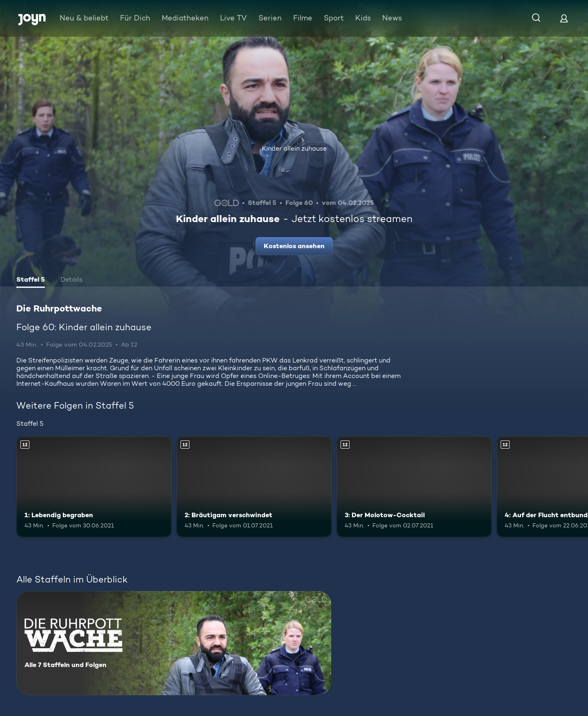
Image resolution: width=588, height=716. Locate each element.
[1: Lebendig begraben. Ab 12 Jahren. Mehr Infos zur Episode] (94, 487)
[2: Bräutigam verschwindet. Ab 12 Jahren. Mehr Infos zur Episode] (254, 487)
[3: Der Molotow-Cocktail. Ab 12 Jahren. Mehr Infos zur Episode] (414, 487)
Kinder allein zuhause (294, 148)
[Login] (564, 18)
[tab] (31, 280)
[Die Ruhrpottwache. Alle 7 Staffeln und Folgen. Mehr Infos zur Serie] (174, 643)
